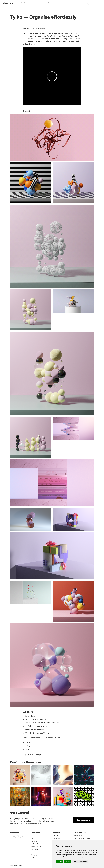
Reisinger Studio (57, 34)
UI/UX (33, 858)
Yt (18, 836)
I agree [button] (60, 862)
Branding (34, 841)
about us (55, 835)
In (15, 836)
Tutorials (34, 852)
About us (51, 3)
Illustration (35, 849)
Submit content (83, 820)
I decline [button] (67, 862)
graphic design (36, 847)
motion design (36, 755)
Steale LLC (19, 866)
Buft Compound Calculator (82, 838)
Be (11, 836)
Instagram (29, 746)
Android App (78, 835)
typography (35, 855)
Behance (29, 742)
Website (28, 749)
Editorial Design (36, 844)
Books (33, 838)
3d (28, 755)
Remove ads (56, 838)
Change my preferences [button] (80, 862)
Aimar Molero (39, 34)
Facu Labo (27, 34)
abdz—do (8, 3)
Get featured (78, 3)
